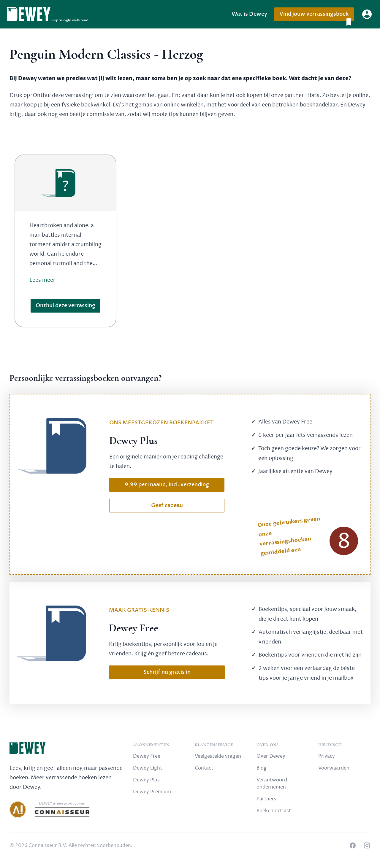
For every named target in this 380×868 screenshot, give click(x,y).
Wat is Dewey (249, 14)
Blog (262, 768)
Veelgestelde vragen (218, 756)
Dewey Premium (152, 792)
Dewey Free (147, 756)
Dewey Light (148, 768)
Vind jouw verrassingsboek (316, 16)
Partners (266, 799)
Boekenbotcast (274, 811)
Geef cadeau (167, 505)
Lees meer (42, 280)
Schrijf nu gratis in (167, 672)
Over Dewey (271, 756)
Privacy (327, 756)
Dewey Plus (146, 780)
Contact (204, 768)
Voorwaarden (334, 768)
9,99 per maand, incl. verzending (167, 485)
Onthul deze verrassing (65, 306)
